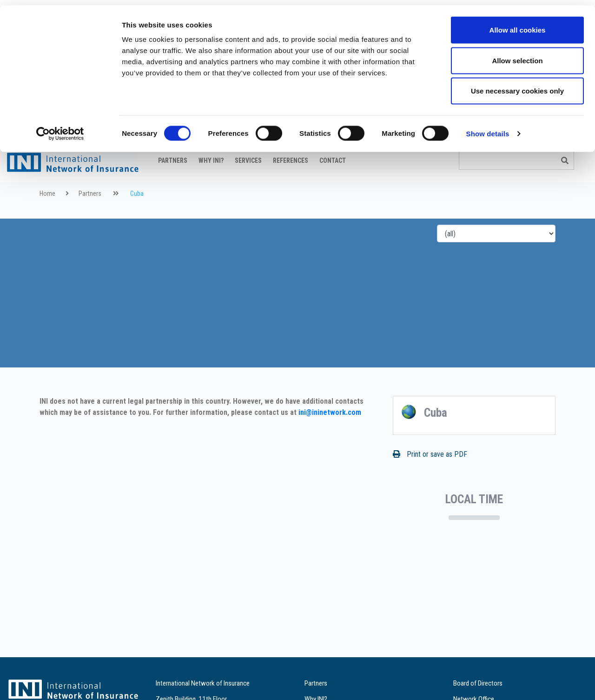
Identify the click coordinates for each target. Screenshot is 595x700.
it (574, 156)
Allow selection (517, 55)
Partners (173, 184)
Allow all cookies (518, 24)
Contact (333, 184)
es (585, 156)
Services (248, 184)
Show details (488, 128)
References (291, 184)
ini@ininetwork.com (330, 436)
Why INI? (211, 184)
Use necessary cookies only (517, 85)
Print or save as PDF (430, 477)
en (538, 156)
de (562, 156)
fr (550, 156)
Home (47, 217)
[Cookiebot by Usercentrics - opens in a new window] (60, 128)
